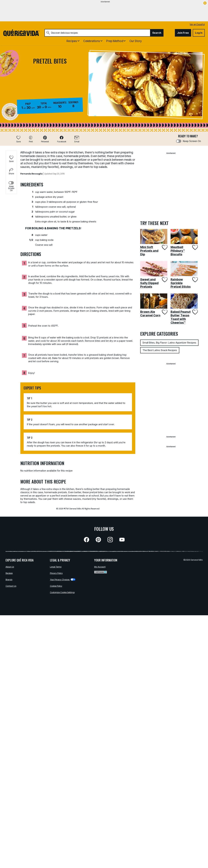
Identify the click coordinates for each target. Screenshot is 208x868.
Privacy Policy (56, 573)
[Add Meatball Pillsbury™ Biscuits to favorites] (195, 247)
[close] (205, 3)
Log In (199, 33)
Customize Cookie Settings (62, 592)
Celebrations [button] (92, 41)
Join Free (183, 33)
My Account (100, 567)
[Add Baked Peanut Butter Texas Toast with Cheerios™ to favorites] (195, 312)
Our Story (136, 41)
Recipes (9, 573)
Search (157, 33)
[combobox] (97, 33)
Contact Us (11, 586)
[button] (45, 139)
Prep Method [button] (115, 41)
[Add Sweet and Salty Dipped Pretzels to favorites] (164, 280)
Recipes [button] (72, 41)
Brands (9, 579)
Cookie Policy (56, 586)
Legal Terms (56, 567)
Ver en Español (197, 24)
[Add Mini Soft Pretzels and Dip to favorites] (164, 247)
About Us (10, 567)
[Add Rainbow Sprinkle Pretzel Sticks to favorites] (195, 280)
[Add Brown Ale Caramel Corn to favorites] (164, 312)
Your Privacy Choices (63, 579)
